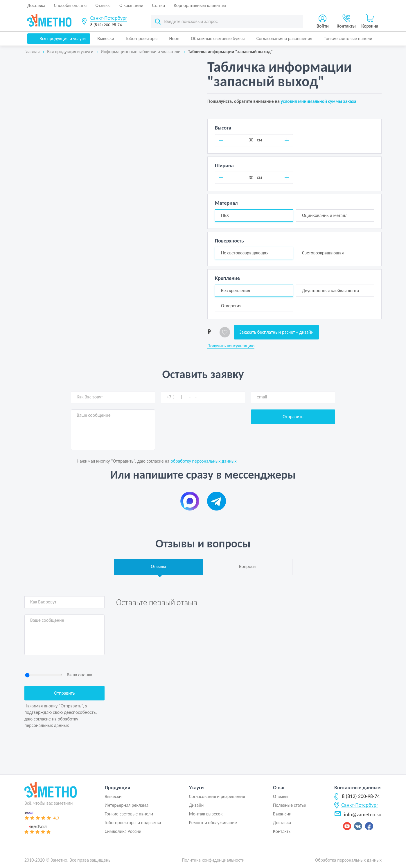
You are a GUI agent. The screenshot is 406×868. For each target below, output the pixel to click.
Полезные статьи (290, 805)
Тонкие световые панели (348, 38)
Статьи (159, 5)
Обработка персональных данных (348, 860)
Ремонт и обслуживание (213, 823)
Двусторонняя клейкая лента (330, 291)
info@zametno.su (358, 815)
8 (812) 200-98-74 (106, 25)
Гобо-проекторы (142, 38)
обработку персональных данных (203, 461)
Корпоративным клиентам (200, 5)
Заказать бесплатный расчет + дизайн (276, 332)
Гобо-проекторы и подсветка (133, 823)
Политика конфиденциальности (213, 860)
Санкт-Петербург (109, 18)
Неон (174, 38)
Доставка (36, 5)
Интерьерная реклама (126, 805)
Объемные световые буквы (218, 38)
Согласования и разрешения (284, 38)
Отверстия (231, 306)
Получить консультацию (231, 346)
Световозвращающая (323, 253)
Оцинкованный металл (325, 215)
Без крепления (236, 291)
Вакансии (282, 814)
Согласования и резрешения (217, 796)
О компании (131, 5)
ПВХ (225, 215)
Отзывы (103, 5)
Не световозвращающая (245, 253)
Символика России (123, 831)
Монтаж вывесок (206, 814)
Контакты (282, 831)
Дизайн (196, 805)
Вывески (106, 38)
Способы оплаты (70, 5)
